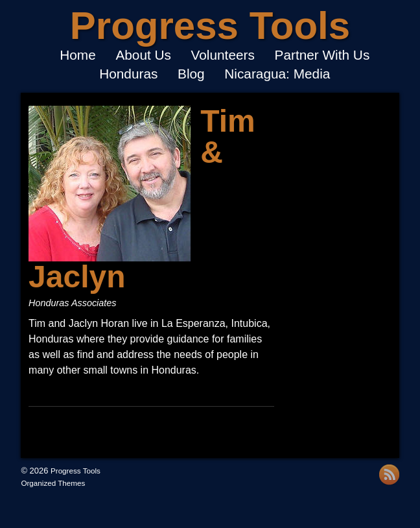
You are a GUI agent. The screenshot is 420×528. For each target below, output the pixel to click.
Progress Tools (210, 26)
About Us (143, 55)
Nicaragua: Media (277, 74)
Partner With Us (322, 55)
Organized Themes (53, 483)
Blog (191, 74)
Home (77, 55)
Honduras (128, 74)
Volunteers (223, 55)
